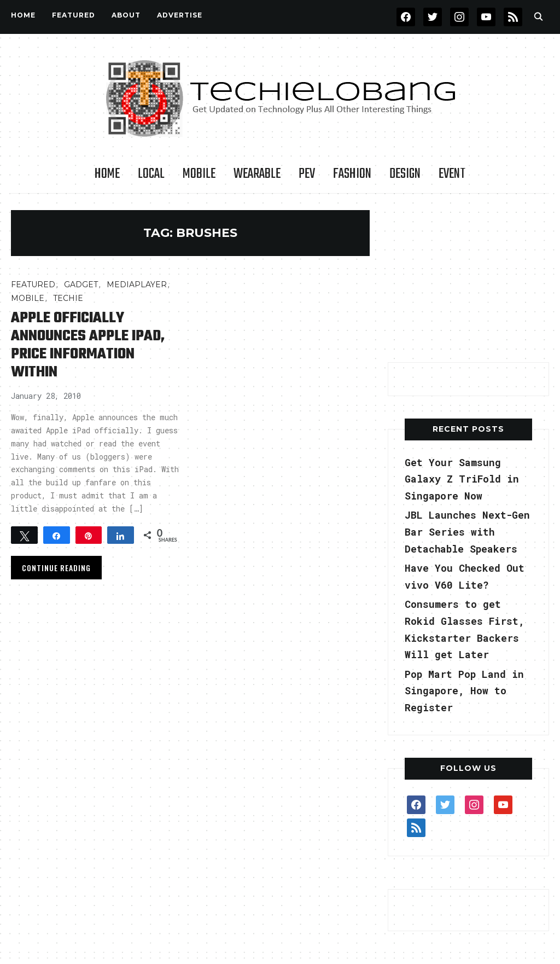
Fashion (352, 174)
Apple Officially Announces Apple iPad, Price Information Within (88, 345)
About (126, 15)
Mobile (199, 174)
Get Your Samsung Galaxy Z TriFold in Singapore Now (462, 479)
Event (452, 174)
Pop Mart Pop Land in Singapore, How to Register (464, 691)
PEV (307, 174)
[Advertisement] (470, 278)
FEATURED (74, 15)
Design (405, 174)
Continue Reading (56, 568)
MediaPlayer (137, 284)
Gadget (81, 284)
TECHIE (68, 298)
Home (23, 15)
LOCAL (151, 174)
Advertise (180, 15)
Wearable (257, 174)
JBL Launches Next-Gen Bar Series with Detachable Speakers (467, 532)
